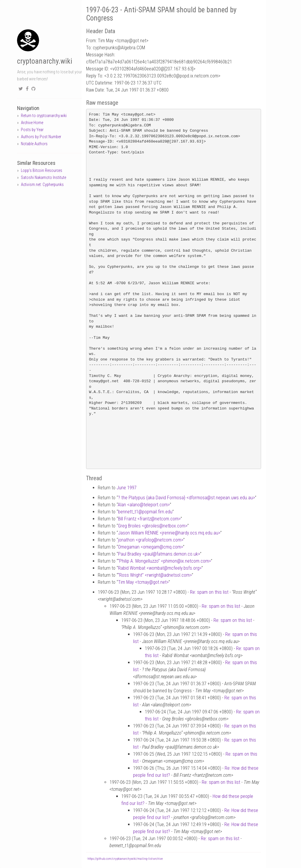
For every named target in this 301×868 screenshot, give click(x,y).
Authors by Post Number (41, 137)
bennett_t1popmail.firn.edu (145, 512)
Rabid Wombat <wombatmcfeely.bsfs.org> (160, 568)
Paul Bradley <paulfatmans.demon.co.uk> (159, 554)
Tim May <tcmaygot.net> (143, 582)
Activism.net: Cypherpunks (42, 185)
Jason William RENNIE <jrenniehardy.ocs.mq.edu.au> (169, 533)
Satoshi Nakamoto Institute (43, 177)
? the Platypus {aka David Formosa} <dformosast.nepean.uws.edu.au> (186, 498)
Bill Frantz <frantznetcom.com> (149, 519)
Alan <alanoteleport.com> (144, 505)
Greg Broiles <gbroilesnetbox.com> (153, 526)
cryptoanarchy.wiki (45, 61)
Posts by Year (32, 130)
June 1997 (127, 488)
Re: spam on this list (209, 592)
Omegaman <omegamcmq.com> (150, 547)
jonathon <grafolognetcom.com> (151, 540)
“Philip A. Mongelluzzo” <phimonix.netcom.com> (164, 561)
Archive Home (32, 123)
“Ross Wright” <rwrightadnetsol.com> (155, 575)
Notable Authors (34, 144)
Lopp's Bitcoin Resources (42, 170)
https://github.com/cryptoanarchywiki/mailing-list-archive (125, 859)
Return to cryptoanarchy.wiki (44, 116)
